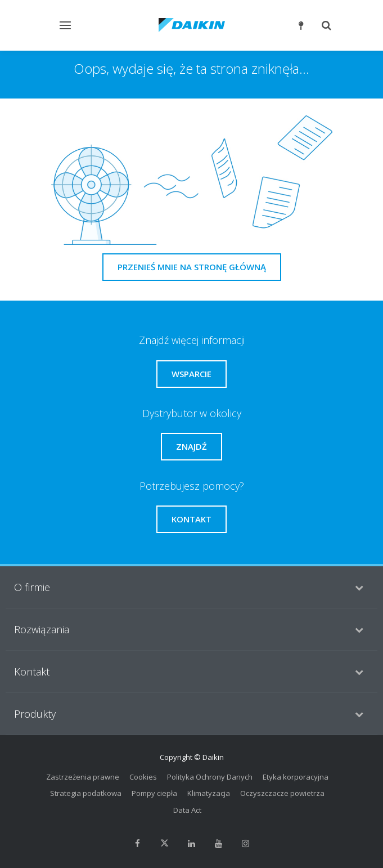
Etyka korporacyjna (296, 777)
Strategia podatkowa (86, 793)
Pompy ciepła (154, 793)
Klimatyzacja (209, 793)
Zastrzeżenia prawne (83, 777)
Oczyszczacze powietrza (282, 793)
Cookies (143, 777)
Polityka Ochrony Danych (210, 777)
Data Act (187, 810)
